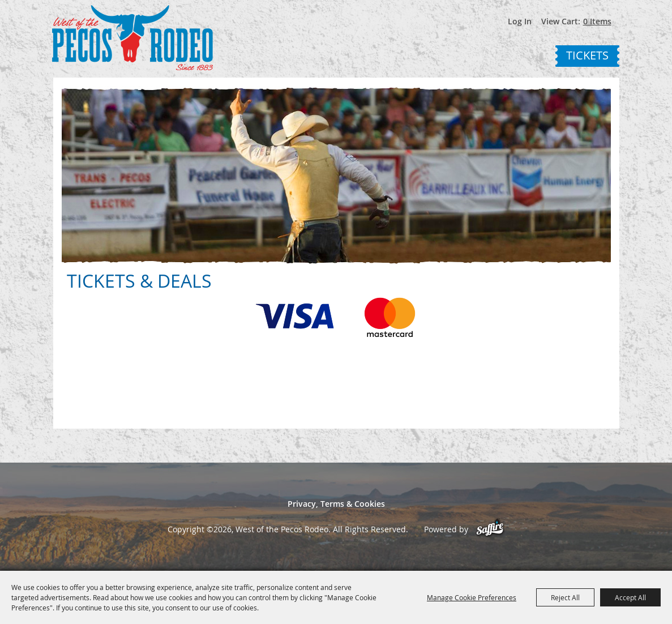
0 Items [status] (597, 21)
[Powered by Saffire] (490, 529)
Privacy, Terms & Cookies (336, 504)
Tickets (587, 55)
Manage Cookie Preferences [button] (472, 597)
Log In (520, 21)
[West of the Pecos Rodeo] (132, 38)
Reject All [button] (565, 597)
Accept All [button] (630, 597)
